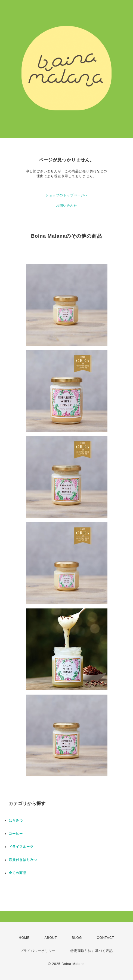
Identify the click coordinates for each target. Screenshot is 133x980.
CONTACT (106, 938)
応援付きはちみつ (23, 860)
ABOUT (51, 938)
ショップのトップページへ (67, 195)
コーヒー (16, 834)
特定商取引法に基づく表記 (92, 951)
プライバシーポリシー (38, 951)
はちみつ (16, 821)
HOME (24, 938)
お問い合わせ (67, 206)
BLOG (77, 938)
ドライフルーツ (21, 847)
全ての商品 (18, 873)
